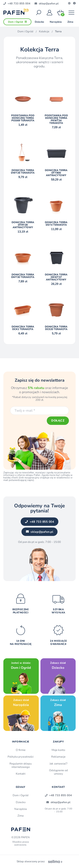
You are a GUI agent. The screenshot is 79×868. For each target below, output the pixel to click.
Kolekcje (44, 31)
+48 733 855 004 (39, 522)
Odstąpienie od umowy (58, 772)
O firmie (21, 750)
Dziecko (21, 802)
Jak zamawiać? (58, 764)
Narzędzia (21, 809)
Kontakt (21, 774)
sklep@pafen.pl (40, 532)
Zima (21, 816)
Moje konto (58, 750)
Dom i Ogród (25, 31)
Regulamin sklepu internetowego (21, 765)
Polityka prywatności (21, 757)
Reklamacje (58, 757)
